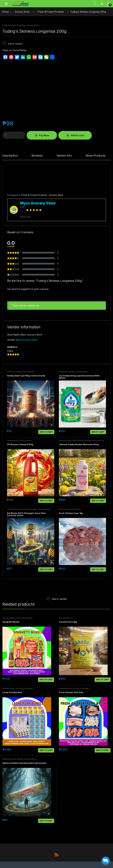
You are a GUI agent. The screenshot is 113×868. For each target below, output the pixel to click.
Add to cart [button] (46, 432)
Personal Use (98, 440)
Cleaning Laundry (67, 372)
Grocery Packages (24, 618)
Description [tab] (10, 156)
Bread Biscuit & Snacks (13, 759)
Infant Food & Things (82, 440)
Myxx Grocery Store (27, 340)
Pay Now (44, 135)
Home (6, 12)
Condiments (13, 440)
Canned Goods (14, 372)
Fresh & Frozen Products (51, 12)
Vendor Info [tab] (64, 156)
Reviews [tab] (37, 156)
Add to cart (77, 135)
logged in (26, 289)
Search (95, 4)
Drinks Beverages (29, 509)
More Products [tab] (96, 156)
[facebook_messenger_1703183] (106, 861)
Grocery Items (22, 12)
